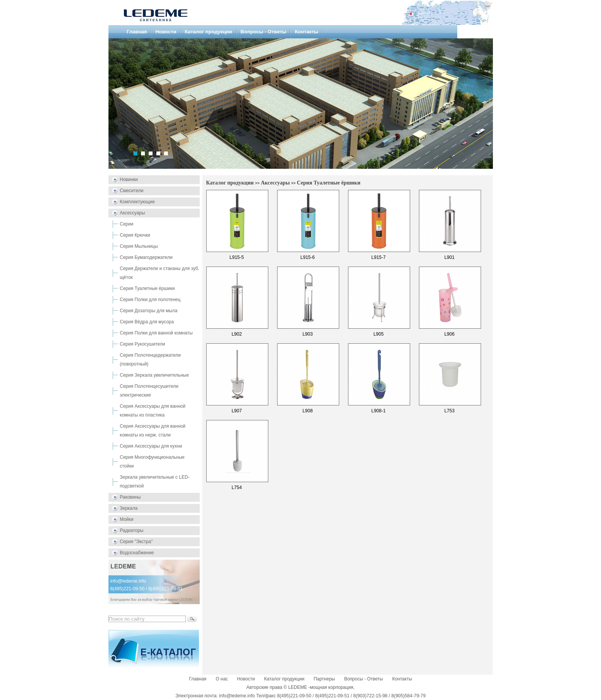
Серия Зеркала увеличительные (154, 375)
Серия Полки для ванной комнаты (156, 333)
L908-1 (378, 411)
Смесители (132, 191)
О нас (222, 679)
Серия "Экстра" (136, 542)
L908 (308, 411)
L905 (378, 334)
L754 (237, 488)
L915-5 (237, 257)
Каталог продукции (209, 32)
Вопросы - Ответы (264, 32)
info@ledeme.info (128, 581)
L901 (449, 257)
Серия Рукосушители (143, 344)
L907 (237, 411)
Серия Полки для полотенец (150, 300)
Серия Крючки (135, 235)
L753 (449, 411)
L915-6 (308, 257)
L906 (449, 334)
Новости (166, 32)
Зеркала (129, 508)
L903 (308, 334)
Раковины (131, 497)
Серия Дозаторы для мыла (149, 311)
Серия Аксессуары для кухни (151, 446)
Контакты (306, 32)
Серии (127, 224)
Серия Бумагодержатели (146, 257)
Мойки (127, 519)
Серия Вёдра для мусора (147, 322)
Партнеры (324, 679)
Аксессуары (133, 213)
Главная (137, 32)
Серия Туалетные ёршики (147, 288)
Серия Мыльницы (139, 246)
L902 (237, 334)
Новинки (129, 180)
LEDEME (298, 687)
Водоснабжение (137, 553)
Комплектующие (137, 202)
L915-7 (378, 257)
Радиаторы (132, 530)
